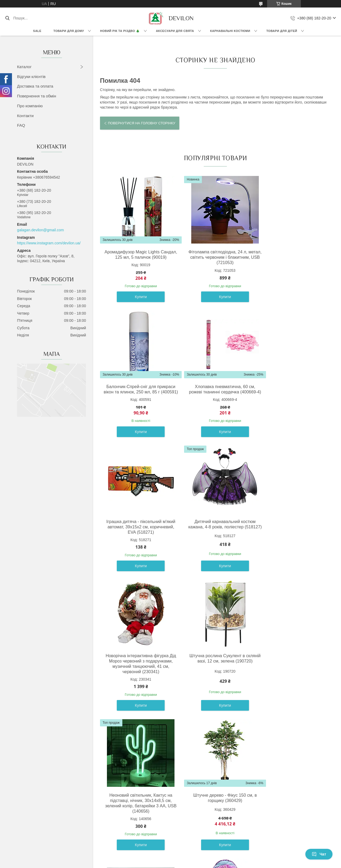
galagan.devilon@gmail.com (40, 230)
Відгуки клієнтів (31, 77)
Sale (37, 31)
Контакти (25, 116)
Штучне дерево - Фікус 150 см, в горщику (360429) (137, 680)
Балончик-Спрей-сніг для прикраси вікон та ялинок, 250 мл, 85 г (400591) (291, 257)
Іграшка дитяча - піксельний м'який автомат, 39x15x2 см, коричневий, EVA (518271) (214, 397)
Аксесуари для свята (175, 31)
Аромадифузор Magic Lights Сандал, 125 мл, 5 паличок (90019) (137, 257)
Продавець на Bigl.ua (170, 858)
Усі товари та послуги (213, 744)
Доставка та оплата (35, 86)
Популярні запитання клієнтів (149, 831)
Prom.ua (195, 853)
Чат (319, 854)
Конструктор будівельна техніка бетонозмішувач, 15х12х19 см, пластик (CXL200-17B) (214, 682)
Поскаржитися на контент (158, 863)
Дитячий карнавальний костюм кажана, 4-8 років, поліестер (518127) (291, 397)
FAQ (21, 125)
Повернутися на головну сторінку (142, 123)
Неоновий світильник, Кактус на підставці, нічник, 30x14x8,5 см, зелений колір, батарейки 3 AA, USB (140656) (291, 540)
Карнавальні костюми (230, 31)
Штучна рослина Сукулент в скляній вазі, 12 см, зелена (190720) (214, 538)
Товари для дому (69, 31)
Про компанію (30, 106)
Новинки (29, 813)
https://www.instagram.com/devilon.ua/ (49, 243)
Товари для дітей (282, 31)
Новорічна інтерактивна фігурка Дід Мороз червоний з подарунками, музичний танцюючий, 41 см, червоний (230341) (137, 543)
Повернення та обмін (37, 96)
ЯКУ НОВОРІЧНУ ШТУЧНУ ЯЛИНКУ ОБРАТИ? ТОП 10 (274, 807)
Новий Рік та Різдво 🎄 (120, 31)
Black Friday (32, 807)
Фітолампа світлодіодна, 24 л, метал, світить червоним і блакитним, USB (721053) (214, 257)
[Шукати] (7, 18)
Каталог (24, 67)
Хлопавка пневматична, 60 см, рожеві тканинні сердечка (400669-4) (137, 397)
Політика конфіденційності (199, 863)
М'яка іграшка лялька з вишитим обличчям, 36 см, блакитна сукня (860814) (291, 682)
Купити (137, 302)
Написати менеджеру (245, 813)
